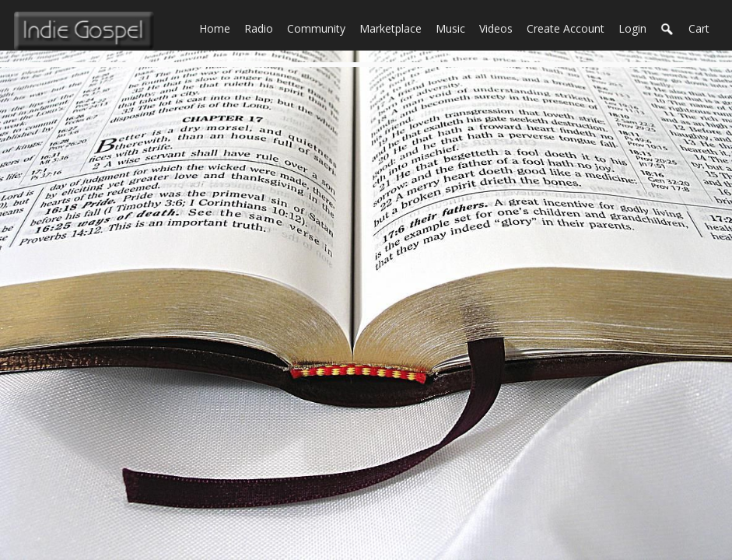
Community (320, 27)
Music (454, 27)
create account (566, 28)
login (632, 28)
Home (218, 27)
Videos (499, 27)
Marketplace (394, 27)
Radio (262, 27)
